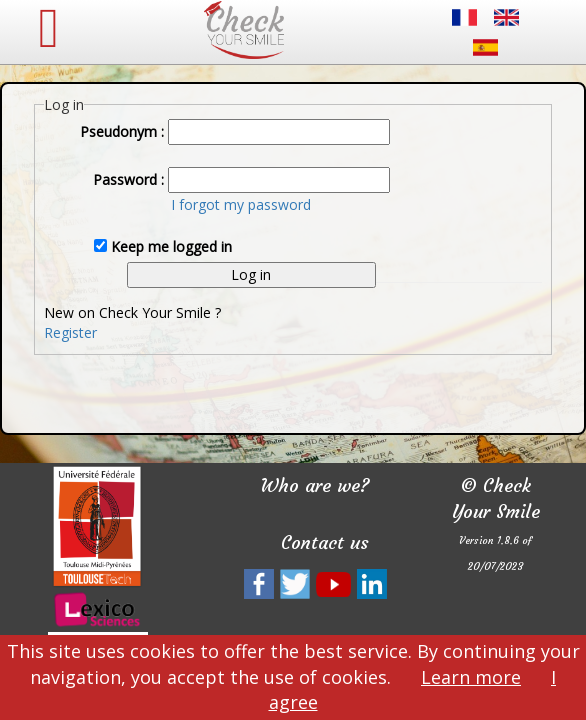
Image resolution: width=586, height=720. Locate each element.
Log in (251, 274)
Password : (128, 179)
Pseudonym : (122, 131)
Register (70, 332)
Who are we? (315, 485)
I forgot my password (241, 204)
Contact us (325, 542)
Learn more (471, 677)
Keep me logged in (171, 246)
